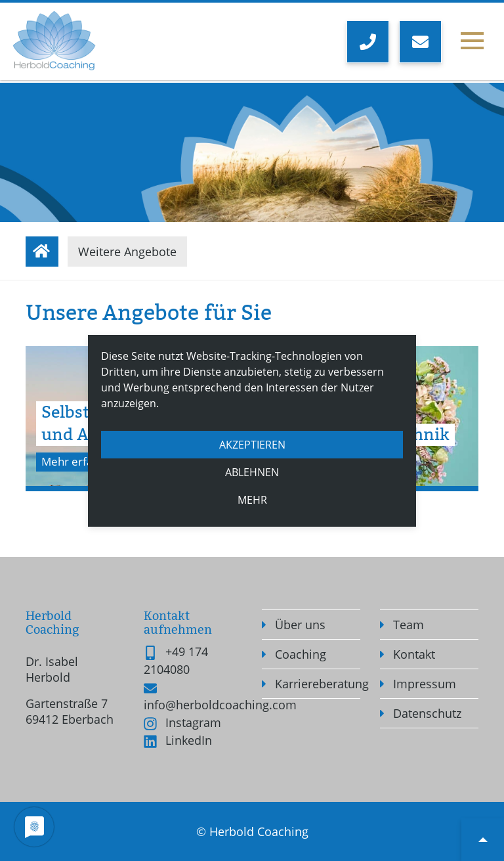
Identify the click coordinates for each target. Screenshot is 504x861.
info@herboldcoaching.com (220, 705)
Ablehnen (252, 472)
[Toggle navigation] (472, 44)
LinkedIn (189, 740)
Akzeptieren (252, 445)
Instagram (193, 722)
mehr (252, 500)
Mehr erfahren (82, 461)
